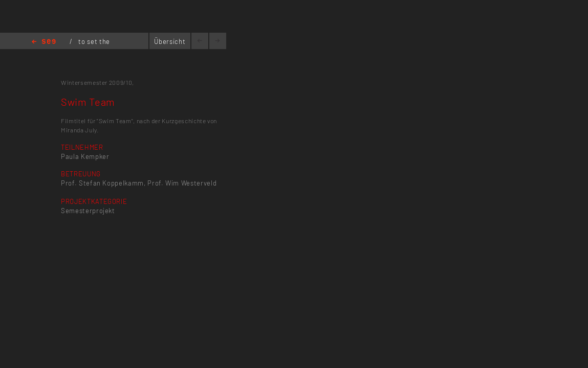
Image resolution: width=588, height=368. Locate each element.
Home (44, 42)
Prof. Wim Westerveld (182, 183)
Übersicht (170, 41)
